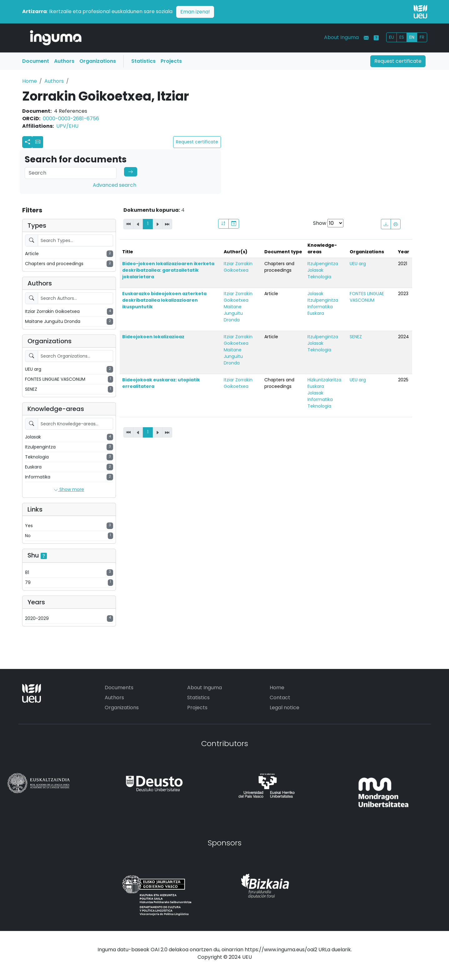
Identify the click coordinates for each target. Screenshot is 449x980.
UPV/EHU (67, 126)
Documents (119, 688)
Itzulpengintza (323, 264)
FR (422, 37)
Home (30, 81)
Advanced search (115, 185)
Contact (280, 698)
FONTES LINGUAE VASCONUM (367, 297)
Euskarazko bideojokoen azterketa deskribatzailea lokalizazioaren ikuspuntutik (164, 300)
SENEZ (356, 337)
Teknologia (319, 277)
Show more (69, 490)
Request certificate (398, 61)
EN (412, 37)
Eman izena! (195, 12)
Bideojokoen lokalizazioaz (153, 337)
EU (392, 37)
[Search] (71, 173)
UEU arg (358, 264)
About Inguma (341, 37)
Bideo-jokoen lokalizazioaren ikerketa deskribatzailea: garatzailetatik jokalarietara (168, 270)
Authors (64, 61)
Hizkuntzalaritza (324, 380)
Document (36, 61)
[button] (38, 142)
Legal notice (284, 708)
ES (402, 37)
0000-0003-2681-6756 (71, 119)
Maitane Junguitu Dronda (233, 313)
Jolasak (315, 270)
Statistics (143, 61)
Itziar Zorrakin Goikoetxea (238, 267)
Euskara (316, 313)
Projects (171, 61)
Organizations (98, 61)
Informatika (320, 307)
